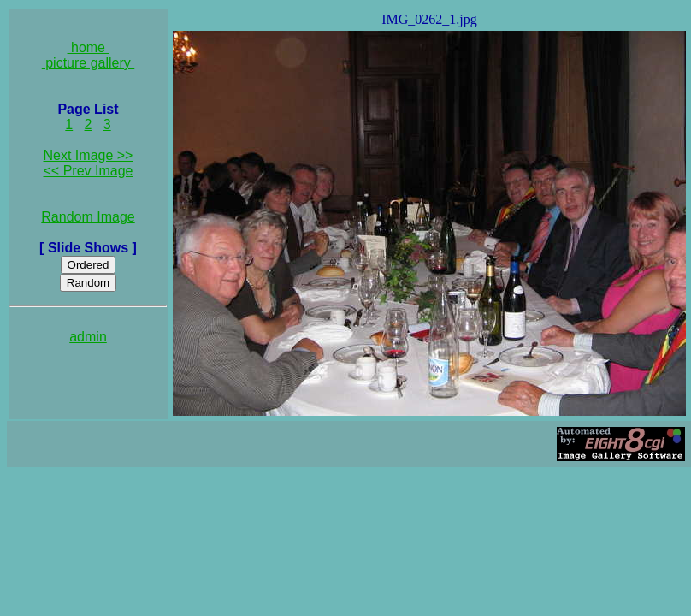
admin (88, 337)
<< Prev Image (89, 171)
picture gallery (89, 63)
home (89, 47)
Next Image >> (89, 155)
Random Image (88, 217)
